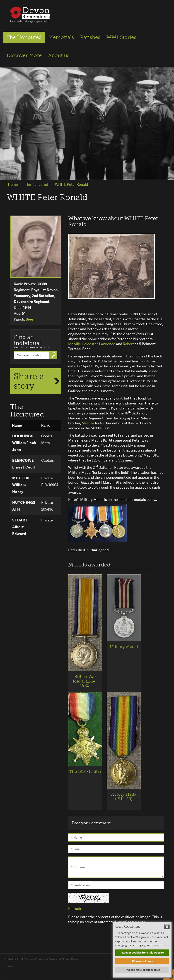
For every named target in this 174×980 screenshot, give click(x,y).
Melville (75, 344)
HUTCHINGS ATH (24, 506)
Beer (29, 319)
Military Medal (124, 647)
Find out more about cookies (142, 970)
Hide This (167, 927)
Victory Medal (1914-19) (124, 797)
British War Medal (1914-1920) (85, 681)
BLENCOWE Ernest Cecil (24, 464)
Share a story (29, 381)
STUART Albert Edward (20, 527)
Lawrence (107, 344)
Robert (128, 344)
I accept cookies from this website (142, 953)
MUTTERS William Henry (22, 485)
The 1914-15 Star (85, 771)
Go (54, 355)
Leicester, (90, 344)
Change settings (142, 961)
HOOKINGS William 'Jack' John (25, 443)
